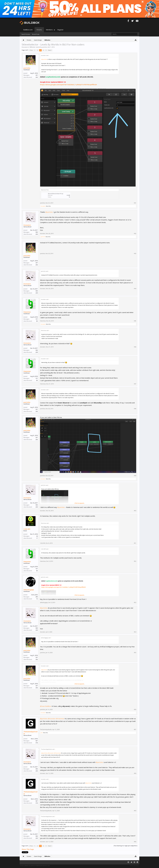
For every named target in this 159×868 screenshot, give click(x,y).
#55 (135, 653)
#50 (135, 511)
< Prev (31, 50)
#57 (135, 730)
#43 (135, 254)
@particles (44, 59)
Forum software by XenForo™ (35, 866)
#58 (135, 773)
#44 (135, 289)
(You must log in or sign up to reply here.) (125, 846)
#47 (135, 384)
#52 (135, 561)
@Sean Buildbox (46, 706)
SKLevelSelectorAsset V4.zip (56, 194)
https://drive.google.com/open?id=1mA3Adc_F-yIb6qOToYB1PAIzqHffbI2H (68, 85)
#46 (135, 347)
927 (37, 741)
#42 (135, 234)
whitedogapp (29, 590)
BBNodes (33, 47)
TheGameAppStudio (30, 733)
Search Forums (26, 34)
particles (45, 47)
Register (60, 30)
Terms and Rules (134, 866)
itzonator (43, 206)
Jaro (42, 733)
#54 (135, 632)
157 (37, 319)
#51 (135, 543)
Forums (39, 30)
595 (37, 232)
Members (49, 30)
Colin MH (27, 529)
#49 (135, 476)
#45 (135, 321)
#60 (135, 842)
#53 (135, 603)
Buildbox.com (28, 30)
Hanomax (27, 312)
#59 (135, 811)
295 (37, 597)
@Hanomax (60, 719)
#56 (135, 710)
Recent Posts (36, 34)
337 (37, 75)
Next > (50, 50)
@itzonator (52, 719)
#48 (135, 409)
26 (37, 536)
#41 (135, 203)
